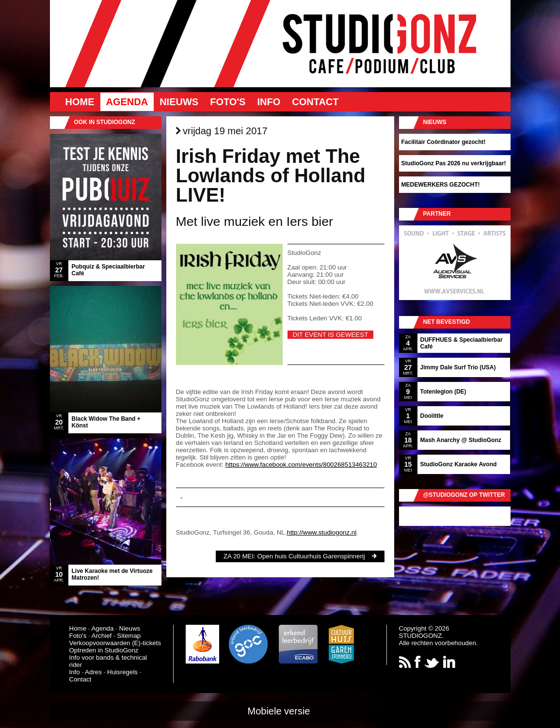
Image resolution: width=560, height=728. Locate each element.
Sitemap (129, 636)
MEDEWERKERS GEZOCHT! (441, 185)
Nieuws (179, 102)
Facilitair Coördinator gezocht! (444, 142)
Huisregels (122, 672)
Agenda (127, 102)
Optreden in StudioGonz (104, 650)
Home (80, 102)
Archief (102, 636)
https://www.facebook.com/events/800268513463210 (301, 465)
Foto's (228, 102)
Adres (93, 672)
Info (269, 102)
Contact (315, 102)
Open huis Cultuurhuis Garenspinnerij (311, 556)
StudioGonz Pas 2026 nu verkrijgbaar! (454, 163)
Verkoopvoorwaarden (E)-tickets (115, 643)
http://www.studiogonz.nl (321, 532)
